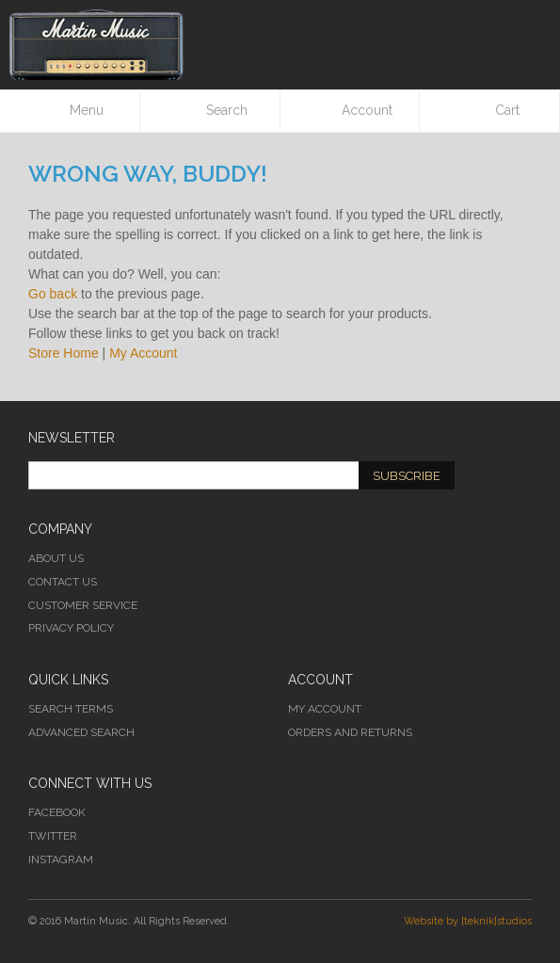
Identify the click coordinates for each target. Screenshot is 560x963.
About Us (56, 558)
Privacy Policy (71, 628)
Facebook (57, 812)
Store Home (64, 353)
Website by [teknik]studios (468, 921)
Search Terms (71, 709)
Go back (53, 294)
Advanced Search (81, 732)
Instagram (61, 859)
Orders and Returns (350, 732)
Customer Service (83, 605)
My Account (143, 353)
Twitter (53, 836)
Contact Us (63, 582)
